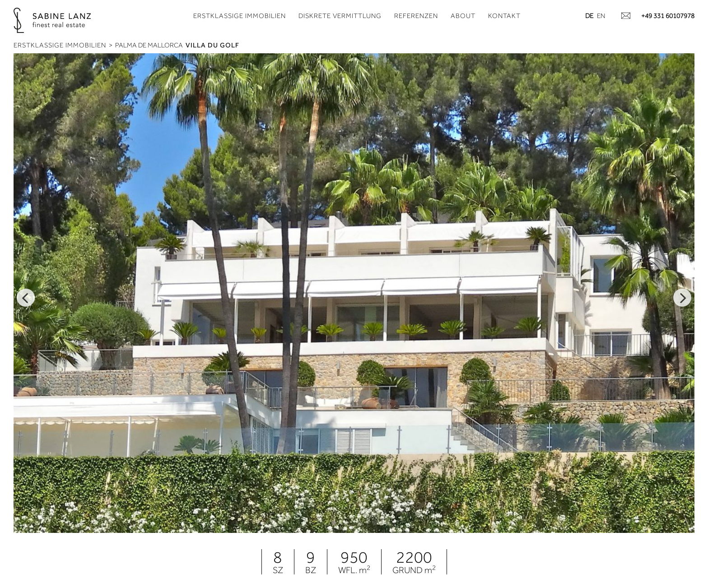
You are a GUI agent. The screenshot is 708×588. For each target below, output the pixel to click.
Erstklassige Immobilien (240, 16)
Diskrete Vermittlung (340, 16)
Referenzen (416, 16)
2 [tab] (347, 523)
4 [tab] (374, 523)
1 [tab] (334, 523)
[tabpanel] (354, 293)
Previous (26, 298)
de (589, 16)
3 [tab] (361, 523)
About (463, 16)
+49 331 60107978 (668, 16)
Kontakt (504, 16)
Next (682, 298)
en (601, 16)
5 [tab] (388, 523)
